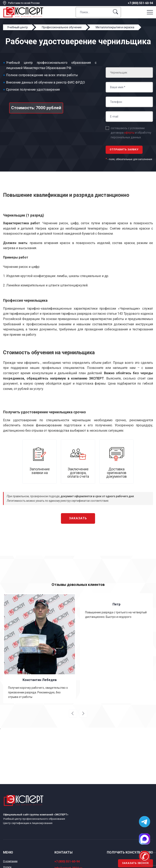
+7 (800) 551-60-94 (140, 3)
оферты (129, 133)
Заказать (78, 518)
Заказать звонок (135, 863)
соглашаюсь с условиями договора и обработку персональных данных (131, 133)
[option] (40, 648)
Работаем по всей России (24, 3)
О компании (10, 861)
